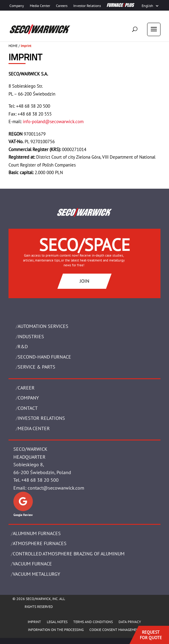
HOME (13, 46)
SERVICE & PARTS (36, 367)
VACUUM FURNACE (32, 564)
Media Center (40, 6)
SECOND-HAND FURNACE (44, 357)
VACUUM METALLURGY (36, 574)
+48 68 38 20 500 (40, 480)
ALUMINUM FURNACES (37, 533)
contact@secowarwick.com (56, 488)
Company (17, 6)
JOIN (84, 281)
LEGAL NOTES (57, 622)
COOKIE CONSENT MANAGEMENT (115, 630)
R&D (23, 346)
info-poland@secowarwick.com (53, 121)
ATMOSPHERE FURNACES (40, 543)
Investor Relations (87, 6)
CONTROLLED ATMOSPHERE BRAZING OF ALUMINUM (69, 554)
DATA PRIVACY (130, 622)
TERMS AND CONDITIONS (93, 622)
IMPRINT (34, 622)
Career (26, 388)
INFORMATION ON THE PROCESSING (56, 630)
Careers (62, 6)
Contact (28, 408)
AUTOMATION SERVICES (43, 326)
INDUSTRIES (31, 336)
